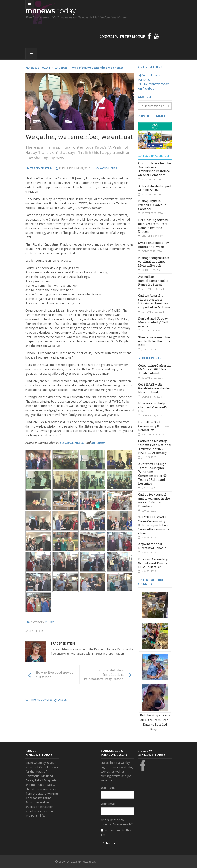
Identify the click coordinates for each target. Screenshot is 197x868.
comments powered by (46, 700)
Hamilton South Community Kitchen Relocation (154, 426)
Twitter (80, 442)
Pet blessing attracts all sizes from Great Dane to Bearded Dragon (153, 226)
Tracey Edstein (63, 643)
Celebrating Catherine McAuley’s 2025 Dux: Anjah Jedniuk (155, 369)
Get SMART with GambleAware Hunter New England (154, 388)
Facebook (67, 442)
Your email (108, 804)
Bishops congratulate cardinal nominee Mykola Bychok (154, 262)
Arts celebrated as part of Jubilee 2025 (155, 188)
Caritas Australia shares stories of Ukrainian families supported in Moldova (154, 301)
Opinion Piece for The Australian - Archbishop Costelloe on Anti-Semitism (155, 169)
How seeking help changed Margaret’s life (153, 407)
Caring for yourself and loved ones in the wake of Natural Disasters (154, 500)
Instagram (98, 442)
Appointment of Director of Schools (152, 546)
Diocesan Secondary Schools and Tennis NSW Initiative (153, 563)
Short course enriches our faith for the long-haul (154, 341)
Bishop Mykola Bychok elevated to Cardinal (152, 205)
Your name (108, 788)
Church (50, 622)
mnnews (51, 10)
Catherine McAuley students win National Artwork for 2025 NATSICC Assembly (155, 447)
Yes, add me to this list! (116, 832)
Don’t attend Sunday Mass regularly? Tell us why (153, 322)
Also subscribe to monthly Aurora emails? (117, 822)
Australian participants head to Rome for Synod (153, 281)
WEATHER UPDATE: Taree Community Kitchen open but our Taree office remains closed (154, 525)
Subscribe (109, 843)
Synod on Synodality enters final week (154, 245)
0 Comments (109, 168)
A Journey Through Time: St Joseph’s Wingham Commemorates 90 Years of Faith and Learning (152, 474)
